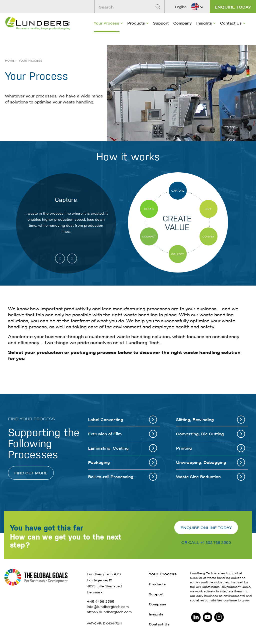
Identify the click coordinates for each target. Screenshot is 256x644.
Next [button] (72, 259)
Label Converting (122, 420)
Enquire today (233, 7)
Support (161, 23)
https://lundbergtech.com (109, 612)
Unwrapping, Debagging (210, 462)
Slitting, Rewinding (210, 420)
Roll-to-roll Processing (122, 477)
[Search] (158, 7)
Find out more (31, 473)
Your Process (106, 23)
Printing (210, 448)
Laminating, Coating (122, 448)
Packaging (122, 462)
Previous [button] (60, 259)
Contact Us (231, 23)
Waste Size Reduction (210, 477)
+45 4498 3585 (100, 601)
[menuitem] (108, 24)
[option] (66, 223)
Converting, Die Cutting (210, 434)
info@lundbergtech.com (108, 606)
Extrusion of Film (122, 434)
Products (136, 23)
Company (182, 23)
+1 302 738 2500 (216, 542)
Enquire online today (206, 527)
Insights (204, 23)
